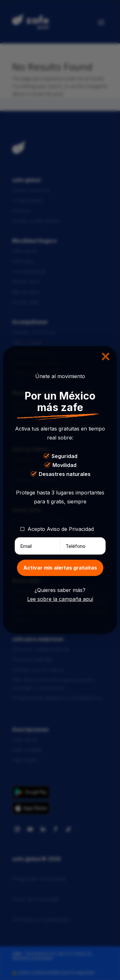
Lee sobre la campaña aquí (60, 599)
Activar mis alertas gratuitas (60, 568)
